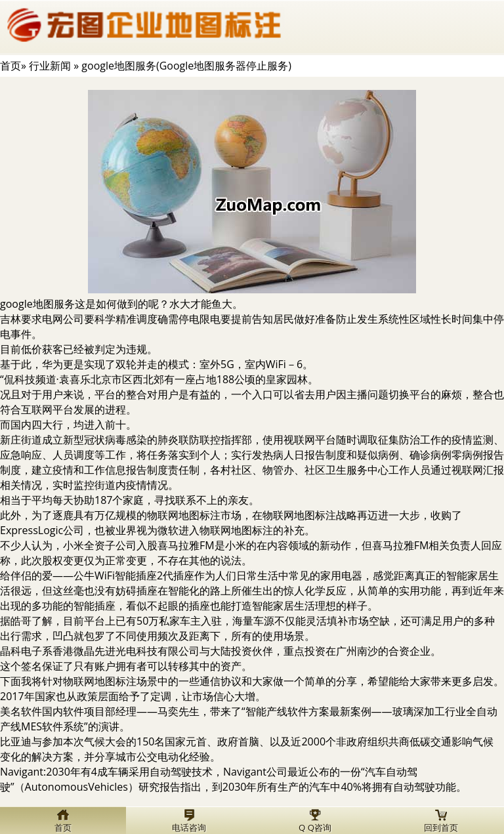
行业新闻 (50, 66)
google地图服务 (37, 304)
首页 (10, 66)
